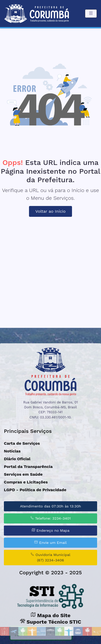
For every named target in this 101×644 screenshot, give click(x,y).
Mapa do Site (51, 615)
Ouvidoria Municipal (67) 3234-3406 (50, 557)
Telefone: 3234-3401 (51, 518)
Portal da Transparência (28, 467)
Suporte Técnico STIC (51, 622)
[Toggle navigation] (91, 14)
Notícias (12, 451)
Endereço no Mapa (51, 530)
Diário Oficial (17, 459)
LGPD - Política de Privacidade (35, 490)
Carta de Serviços (22, 443)
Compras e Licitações (26, 482)
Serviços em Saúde (23, 474)
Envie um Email (50, 542)
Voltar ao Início (51, 211)
